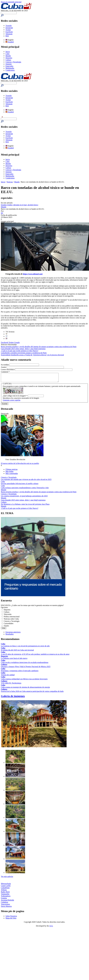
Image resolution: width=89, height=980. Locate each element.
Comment (5, 372)
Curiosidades (9, 625)
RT (2, 213)
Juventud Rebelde (7, 902)
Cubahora (4, 904)
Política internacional (12, 618)
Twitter (8, 30)
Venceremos (5, 906)
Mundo (8, 56)
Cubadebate (5, 889)
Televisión (8, 616)
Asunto (4, 367)
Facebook (9, 32)
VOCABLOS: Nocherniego (11, 685)
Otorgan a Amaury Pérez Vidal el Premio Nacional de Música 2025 (26, 668)
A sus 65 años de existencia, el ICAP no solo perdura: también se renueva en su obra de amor (35, 656)
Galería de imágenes (13, 698)
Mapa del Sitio (11, 920)
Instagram (9, 28)
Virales (6, 627)
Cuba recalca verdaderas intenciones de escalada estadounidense (25, 664)
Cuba (7, 54)
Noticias (10, 182)
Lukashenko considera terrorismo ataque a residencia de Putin (24, 353)
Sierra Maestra (6, 908)
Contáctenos (10, 70)
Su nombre (5, 365)
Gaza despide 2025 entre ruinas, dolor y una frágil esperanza (23, 349)
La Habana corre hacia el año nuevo (14, 660)
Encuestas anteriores (13, 634)
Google (17, 342)
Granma (4, 900)
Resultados (10, 636)
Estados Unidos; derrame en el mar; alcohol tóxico (20, 205)
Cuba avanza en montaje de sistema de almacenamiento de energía (25, 689)
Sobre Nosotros (11, 918)
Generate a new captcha (11, 402)
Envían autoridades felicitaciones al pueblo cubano (20, 485)
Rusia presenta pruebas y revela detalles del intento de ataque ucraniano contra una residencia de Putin (39, 347)
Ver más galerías (7, 878)
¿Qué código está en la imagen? (15, 397)
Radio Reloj (5, 894)
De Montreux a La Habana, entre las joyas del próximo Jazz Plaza (25, 506)
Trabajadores (6, 898)
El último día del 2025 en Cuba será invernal (17, 652)
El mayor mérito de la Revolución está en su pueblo (20, 465)
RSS (7, 36)
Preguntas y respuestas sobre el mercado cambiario (20, 672)
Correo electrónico (8, 370)
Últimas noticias (11, 471)
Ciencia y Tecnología (13, 62)
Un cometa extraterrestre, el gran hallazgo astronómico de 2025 (24, 498)
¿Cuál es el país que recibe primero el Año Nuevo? (20, 351)
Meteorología (6, 885)
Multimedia (10, 68)
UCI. (51, 928)
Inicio (8, 52)
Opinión (9, 64)
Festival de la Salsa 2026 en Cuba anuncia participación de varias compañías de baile (32, 693)
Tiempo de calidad (8, 677)
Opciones (4, 609)
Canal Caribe (6, 887)
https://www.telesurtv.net (33, 274)
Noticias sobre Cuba (11, 621)
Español (10, 42)
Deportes (9, 58)
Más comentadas (12, 475)
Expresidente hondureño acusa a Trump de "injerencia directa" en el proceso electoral (32, 355)
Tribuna (4, 891)
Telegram (9, 34)
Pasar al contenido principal (11, 2)
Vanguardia (5, 896)
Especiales (9, 66)
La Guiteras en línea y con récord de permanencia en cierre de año (25, 648)
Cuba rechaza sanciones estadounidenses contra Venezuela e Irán (25, 489)
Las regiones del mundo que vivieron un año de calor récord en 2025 (26, 481)
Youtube (9, 26)
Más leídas (9, 473)
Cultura (8, 60)
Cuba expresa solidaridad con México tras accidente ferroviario (24, 681)
